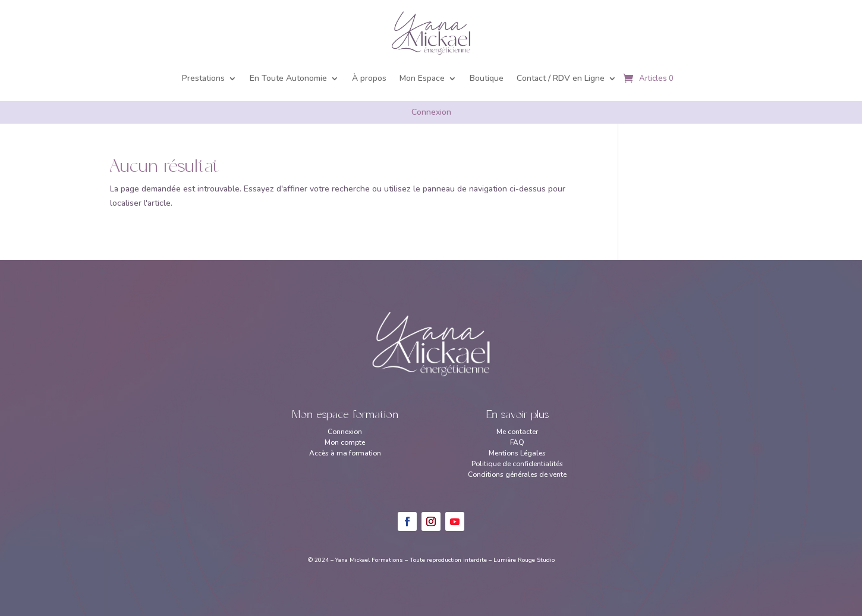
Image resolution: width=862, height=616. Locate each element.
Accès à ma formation (345, 453)
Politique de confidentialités (517, 464)
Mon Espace (422, 78)
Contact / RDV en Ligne (561, 78)
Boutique (487, 78)
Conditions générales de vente (517, 474)
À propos (369, 78)
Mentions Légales (517, 453)
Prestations (203, 78)
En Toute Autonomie (288, 78)
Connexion (431, 112)
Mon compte (345, 442)
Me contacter (517, 432)
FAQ (517, 442)
